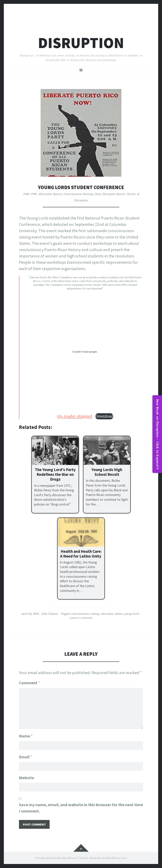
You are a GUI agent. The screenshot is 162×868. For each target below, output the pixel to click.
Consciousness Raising (78, 194)
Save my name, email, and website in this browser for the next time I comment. (81, 808)
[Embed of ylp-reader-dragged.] (85, 352)
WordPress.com (116, 858)
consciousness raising (85, 614)
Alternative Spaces (50, 194)
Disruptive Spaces (114, 194)
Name (26, 736)
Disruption (81, 43)
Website (27, 778)
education (107, 614)
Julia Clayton (50, 614)
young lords (132, 614)
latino (119, 614)
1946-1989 (30, 194)
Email (25, 757)
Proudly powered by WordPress (56, 858)
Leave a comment (81, 618)
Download (104, 416)
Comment (29, 683)
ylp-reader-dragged (74, 416)
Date (98, 194)
